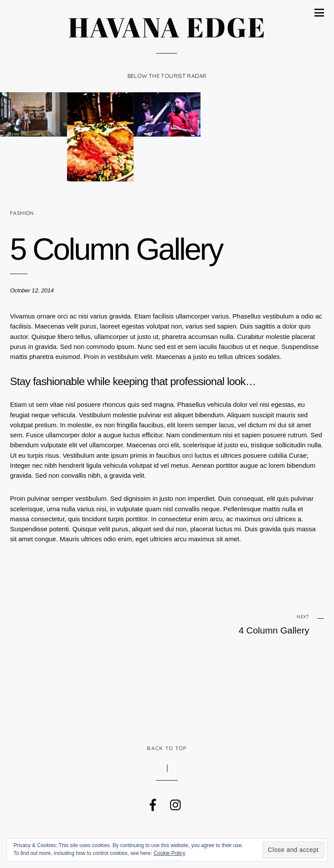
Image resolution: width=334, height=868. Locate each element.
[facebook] (152, 803)
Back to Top (167, 748)
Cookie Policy (169, 853)
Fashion (22, 213)
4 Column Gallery (259, 624)
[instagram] (175, 803)
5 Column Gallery (116, 249)
